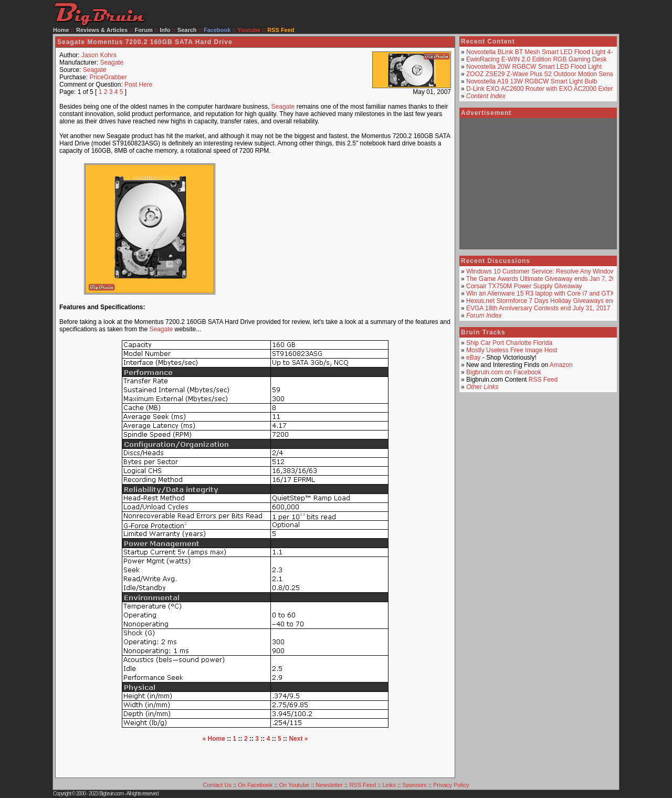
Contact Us (217, 785)
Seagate (112, 62)
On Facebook (255, 785)
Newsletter (329, 785)
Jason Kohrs (99, 55)
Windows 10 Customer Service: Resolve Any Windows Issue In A (557, 271)
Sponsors (414, 785)
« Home (214, 739)
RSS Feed (543, 380)
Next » (298, 739)
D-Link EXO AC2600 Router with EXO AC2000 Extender (545, 89)
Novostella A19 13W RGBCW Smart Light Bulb (532, 81)
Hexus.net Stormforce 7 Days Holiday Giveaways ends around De (558, 301)
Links (389, 785)
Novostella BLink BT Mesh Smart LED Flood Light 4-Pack (547, 52)
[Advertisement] (343, 229)
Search (187, 30)
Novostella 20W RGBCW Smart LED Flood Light (534, 67)
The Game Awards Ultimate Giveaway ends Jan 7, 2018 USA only (558, 279)
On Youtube (294, 785)
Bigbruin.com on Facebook (504, 372)
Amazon (561, 365)
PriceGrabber (108, 77)
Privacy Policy (451, 785)
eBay (473, 358)
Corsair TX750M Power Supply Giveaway (524, 286)
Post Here (138, 85)
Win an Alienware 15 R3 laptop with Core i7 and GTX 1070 (548, 293)
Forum (144, 30)
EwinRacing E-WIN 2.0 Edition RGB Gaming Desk (536, 59)
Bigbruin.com (111, 794)
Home (61, 30)
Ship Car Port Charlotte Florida (509, 343)
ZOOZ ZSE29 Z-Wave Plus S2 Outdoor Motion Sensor (542, 74)
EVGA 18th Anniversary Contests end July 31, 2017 (538, 308)
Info (165, 30)
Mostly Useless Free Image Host (512, 350)
